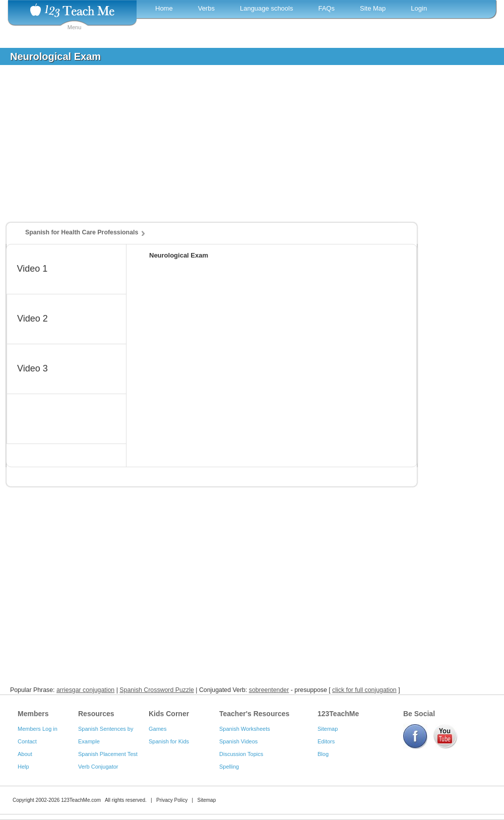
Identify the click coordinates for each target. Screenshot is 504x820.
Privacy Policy (172, 800)
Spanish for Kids (169, 741)
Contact (27, 741)
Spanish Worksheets (245, 729)
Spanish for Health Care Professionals (82, 232)
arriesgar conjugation (85, 690)
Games (157, 729)
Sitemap (328, 729)
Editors (326, 741)
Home (164, 8)
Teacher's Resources (254, 714)
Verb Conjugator (98, 767)
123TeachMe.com (81, 800)
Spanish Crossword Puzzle (157, 690)
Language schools (267, 8)
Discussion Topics (241, 754)
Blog (323, 754)
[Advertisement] (244, 148)
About (25, 754)
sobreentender (269, 690)
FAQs (326, 8)
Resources (96, 714)
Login (419, 8)
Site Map (373, 8)
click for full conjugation (364, 690)
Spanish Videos (238, 741)
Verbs (206, 8)
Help (23, 767)
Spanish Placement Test (108, 754)
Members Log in (38, 729)
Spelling (229, 767)
